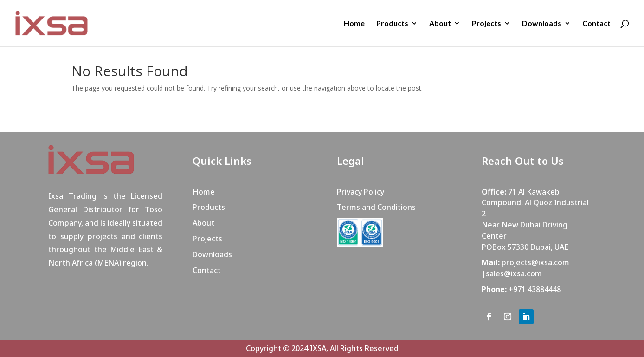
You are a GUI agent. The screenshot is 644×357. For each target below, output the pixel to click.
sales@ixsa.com (514, 273)
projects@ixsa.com (535, 262)
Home (354, 24)
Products (392, 24)
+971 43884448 (535, 289)
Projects (486, 24)
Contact (596, 24)
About (440, 24)
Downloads (542, 24)
